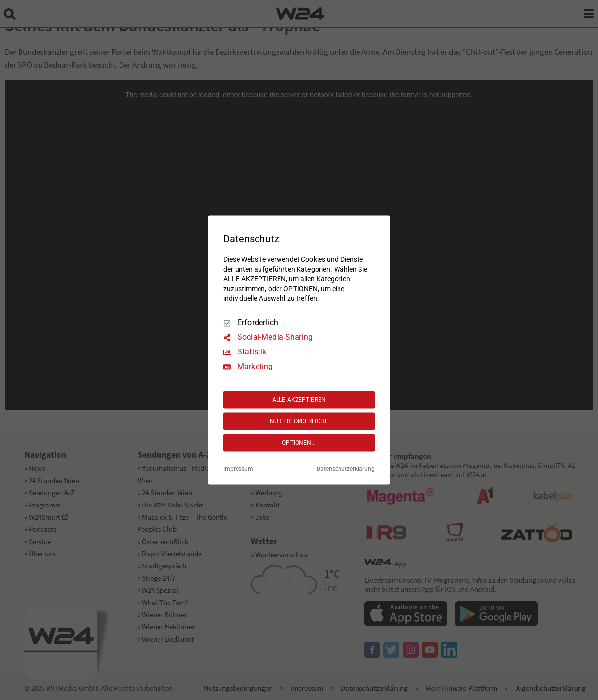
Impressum (238, 469)
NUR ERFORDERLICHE (299, 421)
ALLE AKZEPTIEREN (299, 400)
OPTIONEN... (299, 443)
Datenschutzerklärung (346, 469)
